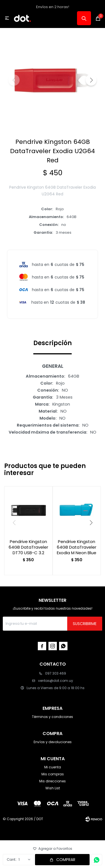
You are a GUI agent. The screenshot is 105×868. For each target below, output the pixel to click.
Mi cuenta (53, 767)
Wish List (53, 788)
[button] (91, 80)
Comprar (66, 860)
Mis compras (53, 774)
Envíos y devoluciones (53, 742)
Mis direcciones (53, 781)
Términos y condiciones (53, 717)
